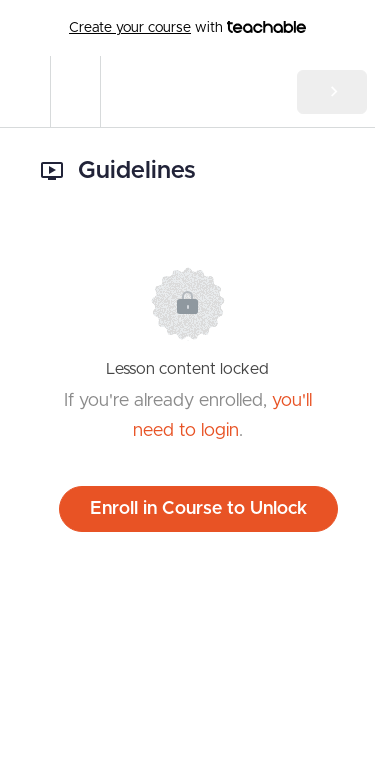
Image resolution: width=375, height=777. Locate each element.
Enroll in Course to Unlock (198, 509)
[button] (25, 91)
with (187, 28)
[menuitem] (75, 91)
